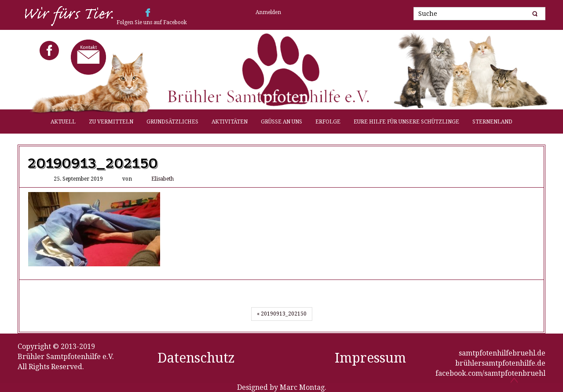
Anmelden (268, 12)
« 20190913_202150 (282, 314)
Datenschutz (196, 358)
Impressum (370, 358)
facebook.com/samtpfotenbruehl (490, 373)
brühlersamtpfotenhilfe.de (500, 363)
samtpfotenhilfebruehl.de (502, 353)
